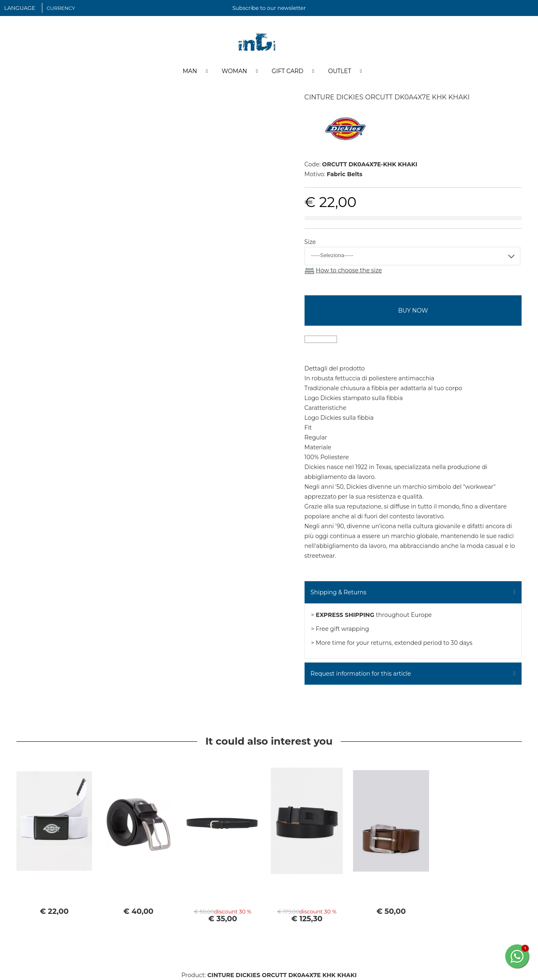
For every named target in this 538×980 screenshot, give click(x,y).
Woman (234, 71)
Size (310, 242)
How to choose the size (349, 270)
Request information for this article (361, 674)
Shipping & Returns (339, 592)
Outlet (339, 71)
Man (190, 71)
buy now (413, 311)
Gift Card (287, 71)
